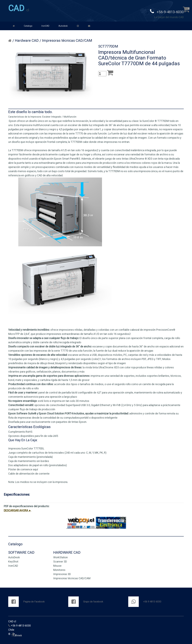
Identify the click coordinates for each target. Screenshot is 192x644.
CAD (16, 8)
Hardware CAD (27, 39)
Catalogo (28, 25)
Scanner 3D (60, 560)
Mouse (57, 565)
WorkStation (61, 556)
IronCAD (45, 25)
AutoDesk (14, 556)
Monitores (59, 569)
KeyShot (13, 560)
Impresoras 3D (62, 573)
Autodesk (63, 25)
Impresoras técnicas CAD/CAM (67, 39)
